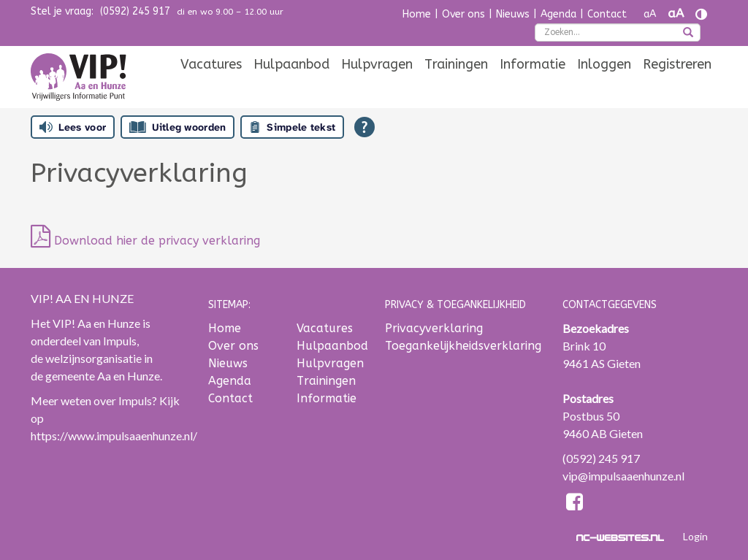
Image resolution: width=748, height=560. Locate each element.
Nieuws (513, 14)
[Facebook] (575, 504)
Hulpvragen (377, 64)
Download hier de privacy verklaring (145, 241)
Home (417, 14)
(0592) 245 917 (135, 11)
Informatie (533, 64)
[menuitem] (211, 64)
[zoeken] (688, 34)
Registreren (677, 64)
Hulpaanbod (291, 64)
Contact (607, 14)
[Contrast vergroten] (701, 14)
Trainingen (456, 64)
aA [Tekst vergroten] (676, 14)
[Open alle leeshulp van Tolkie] (365, 127)
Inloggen (604, 64)
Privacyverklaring (434, 328)
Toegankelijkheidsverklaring (463, 346)
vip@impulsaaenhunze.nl (623, 476)
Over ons (463, 14)
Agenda (558, 14)
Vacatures (211, 64)
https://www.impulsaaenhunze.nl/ (114, 436)
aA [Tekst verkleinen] (650, 14)
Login (695, 536)
